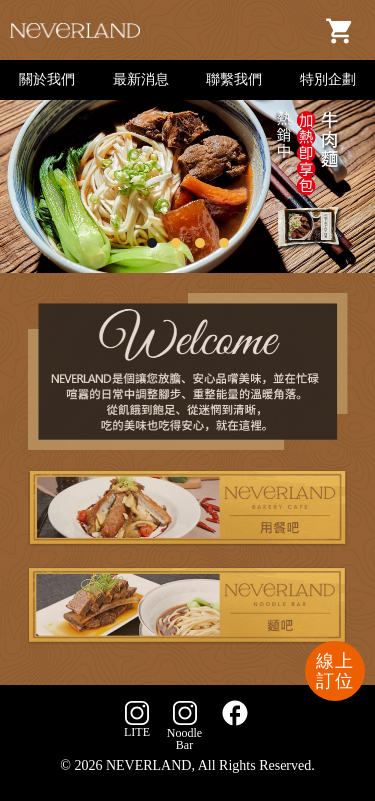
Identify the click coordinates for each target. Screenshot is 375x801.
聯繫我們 (234, 79)
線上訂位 (335, 671)
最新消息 (141, 79)
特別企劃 (328, 79)
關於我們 (47, 79)
